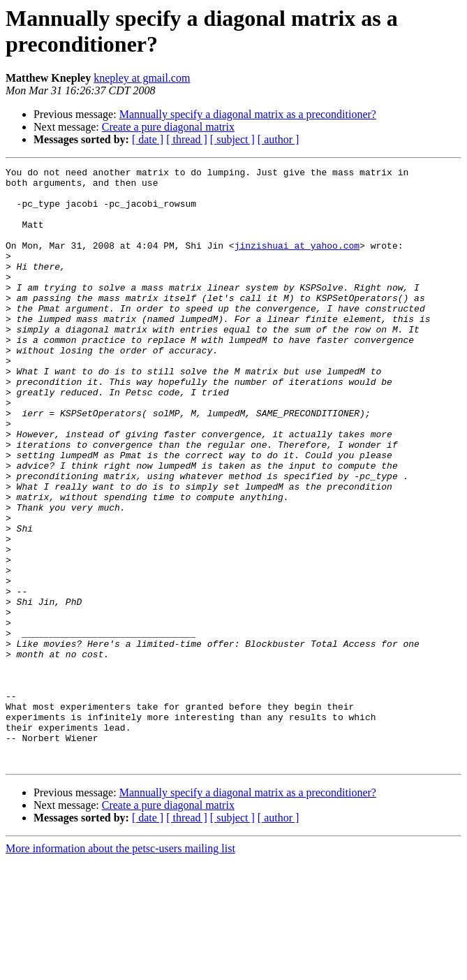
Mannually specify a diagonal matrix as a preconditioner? (248, 114)
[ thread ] (187, 139)
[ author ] (279, 139)
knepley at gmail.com (142, 78)
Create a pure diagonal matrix (168, 127)
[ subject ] (232, 139)
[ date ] (148, 139)
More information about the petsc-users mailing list (120, 968)
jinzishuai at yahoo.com (297, 262)
